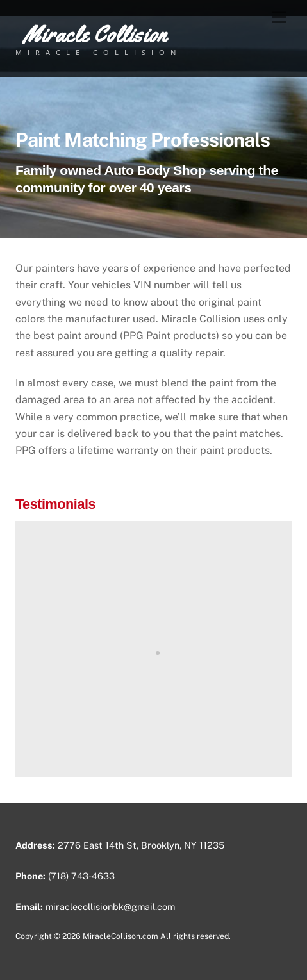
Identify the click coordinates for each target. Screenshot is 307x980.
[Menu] (279, 18)
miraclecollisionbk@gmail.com (110, 907)
